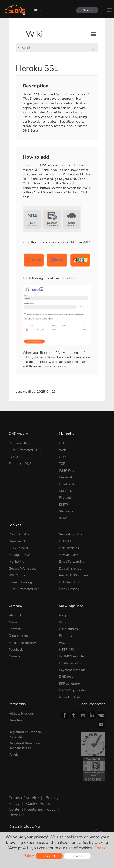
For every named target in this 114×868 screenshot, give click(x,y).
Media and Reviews (23, 643)
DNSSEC (66, 541)
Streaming (66, 511)
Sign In (87, 10)
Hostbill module (71, 663)
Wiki (34, 34)
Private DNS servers (74, 575)
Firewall (65, 498)
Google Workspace (23, 568)
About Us (16, 615)
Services (15, 525)
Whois (14, 755)
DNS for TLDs (69, 582)
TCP (62, 464)
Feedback (16, 649)
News (13, 622)
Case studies (68, 629)
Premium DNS (19, 443)
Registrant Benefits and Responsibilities (26, 745)
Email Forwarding (72, 561)
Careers (15, 656)
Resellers (16, 720)
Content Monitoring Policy (32, 809)
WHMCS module (71, 656)
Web (63, 450)
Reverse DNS (19, 541)
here (58, 174)
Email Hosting (69, 589)
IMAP (63, 518)
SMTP (63, 505)
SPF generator (70, 684)
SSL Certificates (20, 575)
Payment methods (72, 670)
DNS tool (66, 677)
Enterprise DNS (20, 464)
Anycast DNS (69, 555)
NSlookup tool (69, 697)
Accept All (49, 856)
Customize (77, 856)
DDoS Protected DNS (25, 450)
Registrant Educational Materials (25, 734)
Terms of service (24, 798)
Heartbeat (66, 484)
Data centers (18, 636)
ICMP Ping (67, 470)
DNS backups (69, 548)
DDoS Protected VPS (24, 589)
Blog (62, 615)
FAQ (62, 643)
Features (65, 636)
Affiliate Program (21, 713)
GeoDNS (15, 457)
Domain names (70, 568)
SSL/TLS (66, 491)
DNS (63, 443)
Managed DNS (20, 555)
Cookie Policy (38, 804)
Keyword (65, 477)
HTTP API (66, 649)
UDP (62, 457)
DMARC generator (73, 690)
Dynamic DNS (19, 534)
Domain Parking (20, 582)
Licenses (17, 815)
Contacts (15, 629)
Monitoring (67, 434)
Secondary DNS (71, 534)
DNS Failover (19, 548)
